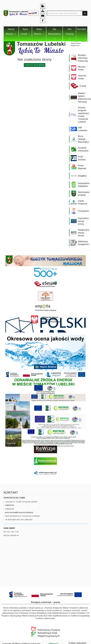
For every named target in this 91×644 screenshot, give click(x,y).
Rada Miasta (39, 31)
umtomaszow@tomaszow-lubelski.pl (19, 512)
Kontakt (82, 29)
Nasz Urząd (25, 31)
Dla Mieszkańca (54, 34)
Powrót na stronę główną (35, 65)
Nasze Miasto (11, 31)
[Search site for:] (65, 13)
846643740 (10, 505)
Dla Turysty (69, 34)
